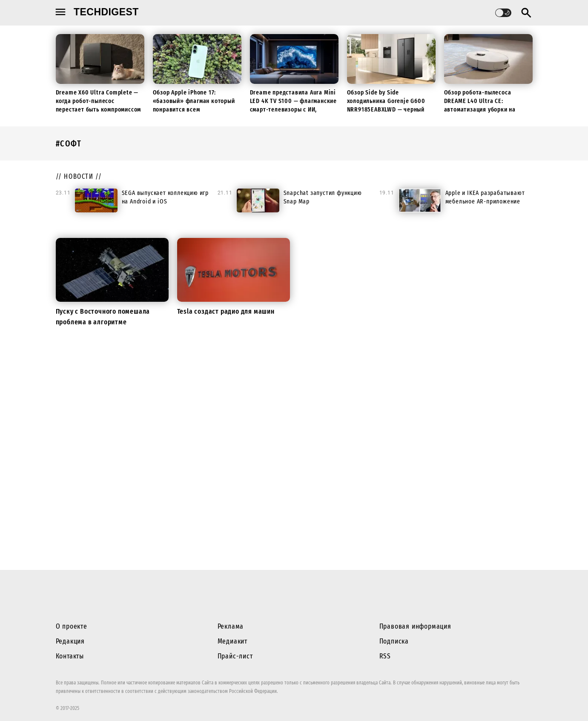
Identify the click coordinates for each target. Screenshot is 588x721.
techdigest (106, 12)
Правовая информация (415, 626)
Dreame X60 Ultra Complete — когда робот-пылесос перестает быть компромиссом (99, 101)
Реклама (231, 626)
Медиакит (232, 641)
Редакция (70, 641)
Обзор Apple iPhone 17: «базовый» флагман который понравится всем (194, 101)
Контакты (70, 656)
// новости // (79, 176)
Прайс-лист (235, 656)
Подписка (394, 641)
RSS (385, 656)
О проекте (72, 626)
